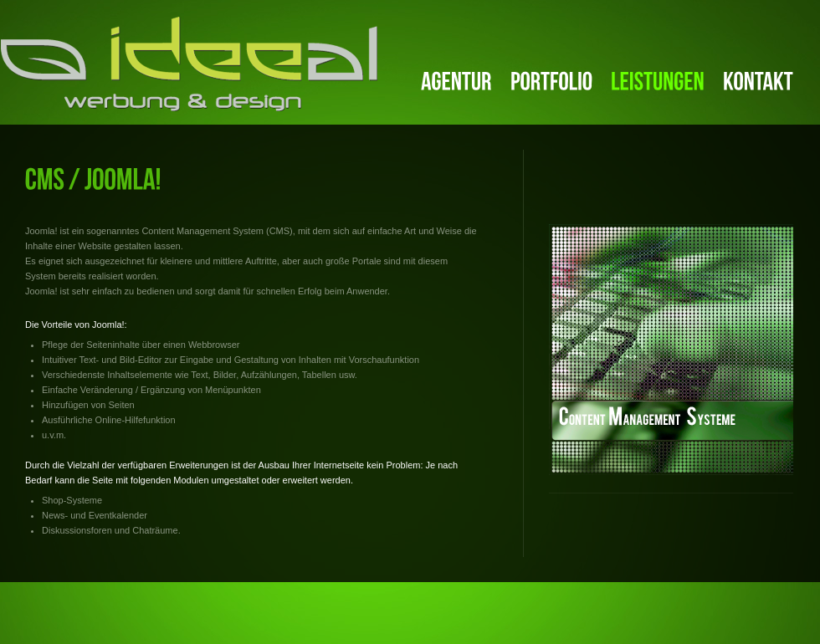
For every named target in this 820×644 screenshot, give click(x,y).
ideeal (189, 64)
